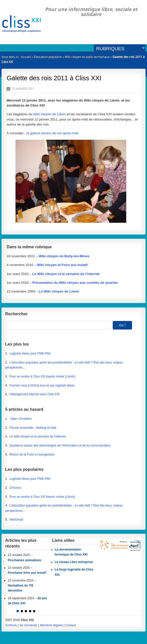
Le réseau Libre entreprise (74, 562)
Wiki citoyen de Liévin (50, 114)
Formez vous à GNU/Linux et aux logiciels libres (42, 385)
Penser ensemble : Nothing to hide (33, 428)
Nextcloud (16, 519)
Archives (11, 625)
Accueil (26, 57)
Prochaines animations (24, 560)
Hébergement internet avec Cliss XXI (35, 394)
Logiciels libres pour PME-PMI (30, 353)
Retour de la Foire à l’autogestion (32, 454)
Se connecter (28, 625)
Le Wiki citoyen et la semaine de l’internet (38, 436)
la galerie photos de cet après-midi (52, 133)
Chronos (15, 488)
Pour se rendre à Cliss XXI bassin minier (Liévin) (42, 376)
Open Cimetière (21, 419)
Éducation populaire (48, 57)
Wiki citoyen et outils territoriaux (87, 57)
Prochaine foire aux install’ (27, 573)
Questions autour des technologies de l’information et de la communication (60, 445)
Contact (70, 625)
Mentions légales (51, 625)
